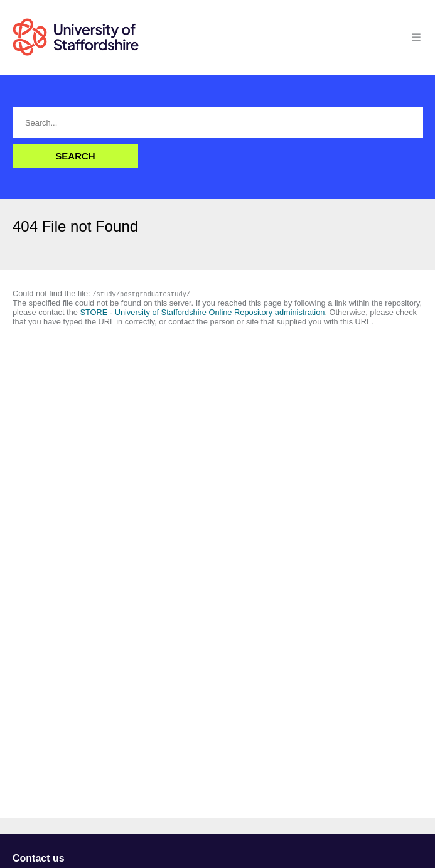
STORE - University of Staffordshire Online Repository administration (202, 312)
